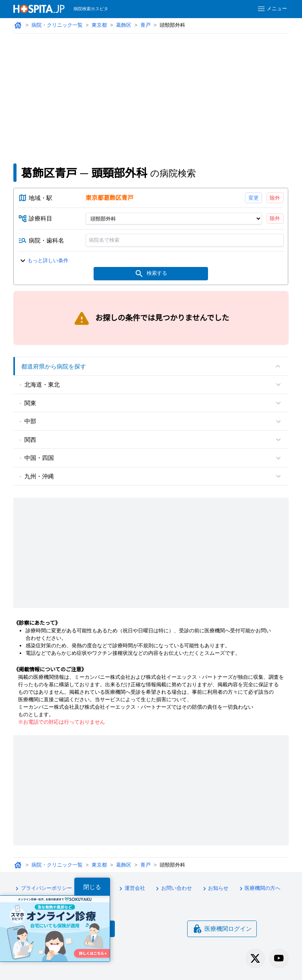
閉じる (92, 887)
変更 (254, 198)
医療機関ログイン (222, 929)
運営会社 (131, 889)
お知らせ (215, 889)
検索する (151, 274)
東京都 (99, 25)
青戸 (145, 25)
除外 (275, 198)
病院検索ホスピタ (91, 9)
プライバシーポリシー (42, 889)
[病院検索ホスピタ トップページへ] (39, 9)
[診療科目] (174, 219)
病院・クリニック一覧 (57, 25)
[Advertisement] (151, 93)
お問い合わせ (173, 889)
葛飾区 (124, 25)
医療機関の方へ (259, 889)
